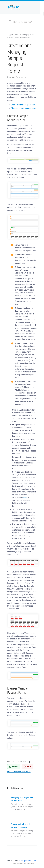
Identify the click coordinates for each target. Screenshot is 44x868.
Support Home (13, 35)
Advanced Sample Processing (20, 38)
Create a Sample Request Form (18, 118)
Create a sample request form (23, 105)
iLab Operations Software (29, 861)
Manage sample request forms (24, 108)
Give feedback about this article (19, 772)
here (25, 497)
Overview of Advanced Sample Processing (22, 830)
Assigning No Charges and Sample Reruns (22, 804)
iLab (22, 7)
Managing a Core (28, 35)
